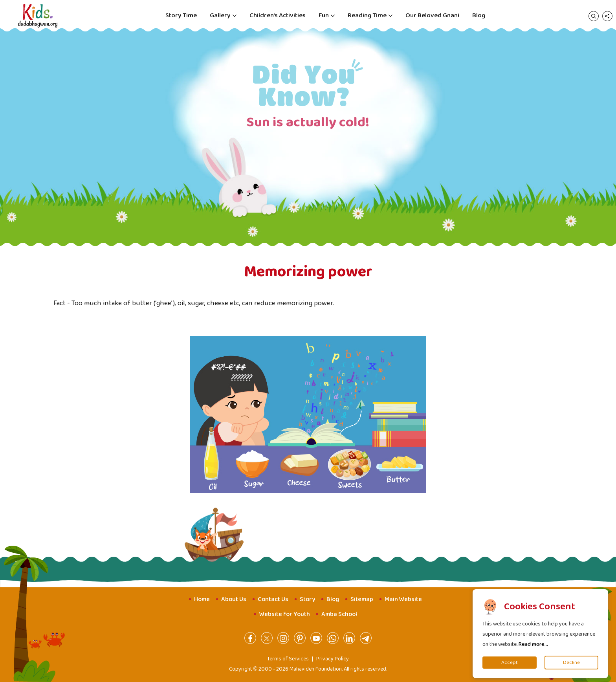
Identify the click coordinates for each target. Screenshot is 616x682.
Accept (510, 663)
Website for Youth (285, 614)
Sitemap (362, 599)
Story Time (181, 16)
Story (307, 599)
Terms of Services (288, 659)
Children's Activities (278, 16)
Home (202, 599)
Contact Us (273, 599)
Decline (571, 663)
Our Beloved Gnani (432, 16)
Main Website (403, 599)
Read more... (533, 644)
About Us (234, 599)
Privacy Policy (333, 659)
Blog (479, 16)
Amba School (339, 614)
